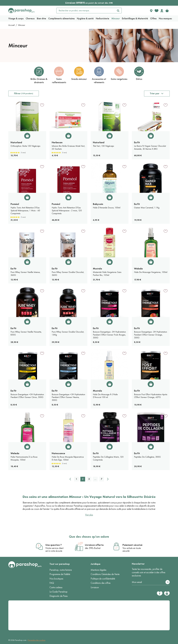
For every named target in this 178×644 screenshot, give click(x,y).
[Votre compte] (162, 11)
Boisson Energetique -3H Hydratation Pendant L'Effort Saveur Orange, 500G (151, 335)
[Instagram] (167, 593)
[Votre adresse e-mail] (151, 582)
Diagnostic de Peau (59, 596)
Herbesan (57, 142)
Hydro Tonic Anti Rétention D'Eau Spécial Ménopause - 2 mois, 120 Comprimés (67, 210)
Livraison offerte (94, 545)
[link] (167, 11)
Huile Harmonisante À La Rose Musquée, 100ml (24, 458)
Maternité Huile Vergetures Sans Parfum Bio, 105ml (107, 274)
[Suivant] (108, 479)
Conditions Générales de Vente (105, 574)
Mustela (97, 269)
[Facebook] (160, 593)
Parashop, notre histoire (61, 570)
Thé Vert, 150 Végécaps (103, 146)
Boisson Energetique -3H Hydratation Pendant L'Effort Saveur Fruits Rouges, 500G (109, 335)
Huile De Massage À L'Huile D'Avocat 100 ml (105, 396)
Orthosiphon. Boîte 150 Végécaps (25, 146)
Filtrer (24, 93)
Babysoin (98, 204)
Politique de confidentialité (103, 579)
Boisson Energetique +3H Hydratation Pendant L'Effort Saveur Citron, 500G (27, 396)
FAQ (52, 583)
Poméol (15, 204)
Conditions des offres (101, 583)
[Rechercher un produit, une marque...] (86, 11)
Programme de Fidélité (60, 574)
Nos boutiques (56, 579)
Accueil (11, 25)
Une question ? (54, 545)
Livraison (95, 587)
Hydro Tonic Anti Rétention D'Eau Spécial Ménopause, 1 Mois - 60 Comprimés (25, 210)
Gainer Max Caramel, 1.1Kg (147, 208)
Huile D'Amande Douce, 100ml (107, 208)
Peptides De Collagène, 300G (147, 457)
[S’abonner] (168, 582)
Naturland (16, 142)
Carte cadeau (56, 587)
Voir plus (89, 515)
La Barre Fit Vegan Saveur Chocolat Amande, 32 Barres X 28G (150, 147)
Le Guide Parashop (58, 592)
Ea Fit (137, 142)
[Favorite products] (156, 11)
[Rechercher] (118, 11)
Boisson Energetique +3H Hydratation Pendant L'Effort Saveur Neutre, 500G (68, 397)
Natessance (58, 453)
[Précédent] (70, 479)
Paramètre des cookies (37, 640)
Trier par (155, 93)
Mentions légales (99, 570)
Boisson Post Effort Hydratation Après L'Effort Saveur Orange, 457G (151, 396)
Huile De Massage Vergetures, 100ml (151, 272)
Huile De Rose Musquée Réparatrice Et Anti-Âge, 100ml (68, 458)
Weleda (138, 269)
